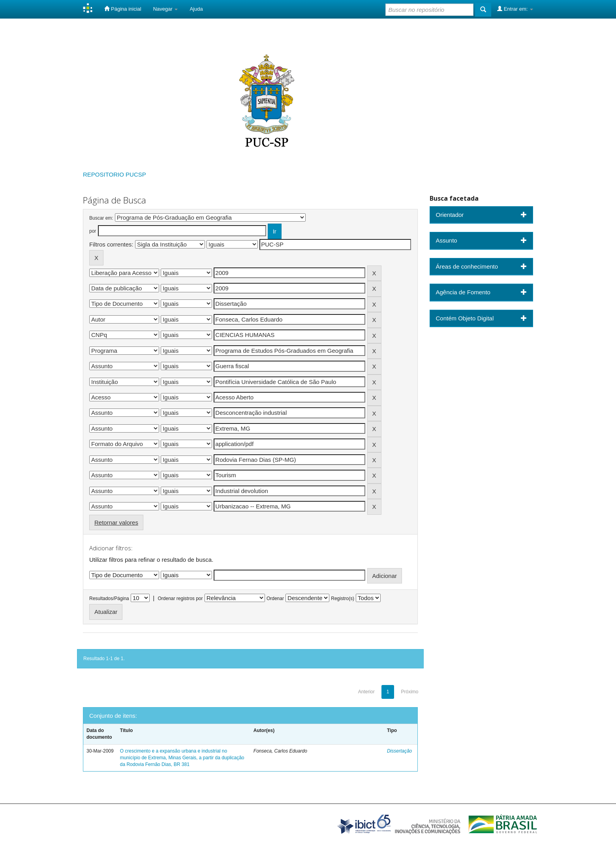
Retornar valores (116, 522)
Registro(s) (343, 598)
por (93, 231)
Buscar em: (101, 218)
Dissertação (399, 751)
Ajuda (196, 9)
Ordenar (275, 598)
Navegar (166, 9)
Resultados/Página (109, 598)
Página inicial (123, 9)
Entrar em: (515, 9)
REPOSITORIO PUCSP (115, 174)
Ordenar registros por (180, 598)
